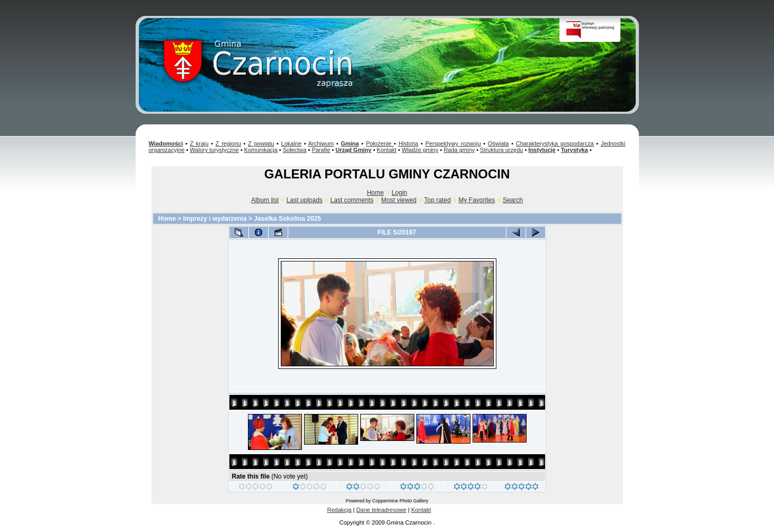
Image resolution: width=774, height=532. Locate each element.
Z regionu (228, 143)
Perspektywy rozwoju (453, 143)
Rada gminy (459, 150)
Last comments (352, 200)
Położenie (380, 143)
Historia (408, 143)
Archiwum (321, 143)
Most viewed (399, 200)
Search (513, 200)
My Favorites (477, 200)
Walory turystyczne (214, 150)
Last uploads (305, 200)
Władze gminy (420, 150)
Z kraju (199, 143)
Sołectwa (295, 150)
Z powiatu (261, 143)
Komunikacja (261, 150)
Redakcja (340, 510)
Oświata (499, 143)
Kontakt (386, 150)
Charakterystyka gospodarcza (555, 143)
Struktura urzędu (501, 150)
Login (399, 193)
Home (375, 193)
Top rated (438, 200)
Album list (265, 200)
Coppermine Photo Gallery (400, 501)
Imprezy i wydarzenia (215, 219)
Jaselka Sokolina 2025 (287, 219)
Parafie (321, 150)
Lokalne (292, 143)
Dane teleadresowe (381, 510)
